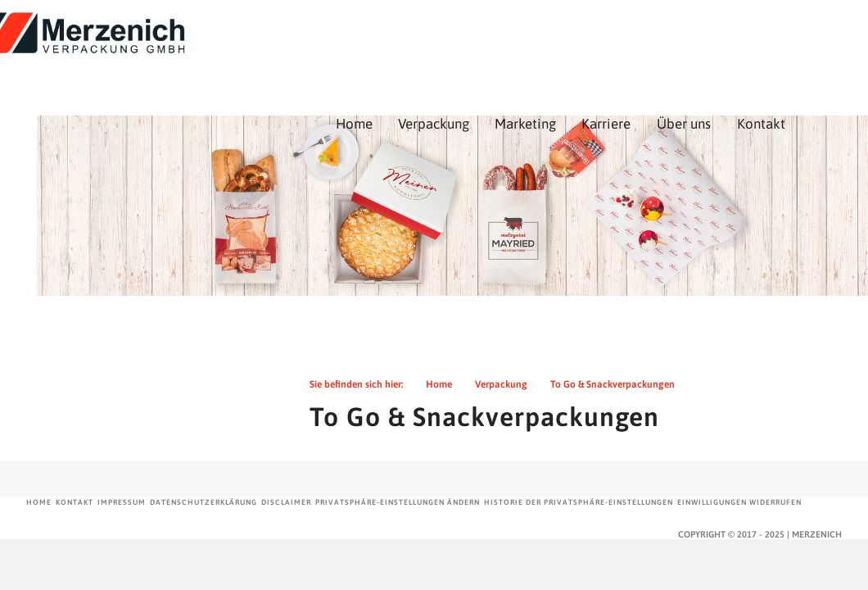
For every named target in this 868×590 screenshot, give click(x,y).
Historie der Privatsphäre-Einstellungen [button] (579, 502)
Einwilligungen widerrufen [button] (739, 502)
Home (463, 51)
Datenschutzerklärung (203, 502)
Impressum (122, 502)
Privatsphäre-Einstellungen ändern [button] (398, 502)
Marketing (634, 51)
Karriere (715, 51)
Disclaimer (286, 502)
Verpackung (542, 51)
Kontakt (75, 502)
